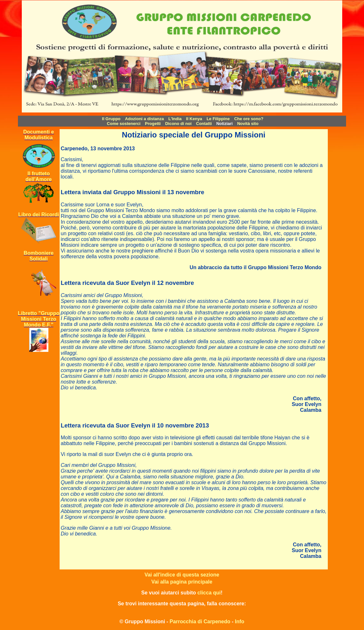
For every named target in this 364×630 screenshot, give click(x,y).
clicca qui (209, 593)
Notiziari (224, 124)
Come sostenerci (124, 124)
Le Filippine (218, 119)
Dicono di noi (178, 124)
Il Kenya (194, 119)
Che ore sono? (249, 119)
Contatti (204, 124)
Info (240, 622)
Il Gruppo (111, 119)
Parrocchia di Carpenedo (200, 622)
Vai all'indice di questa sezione (182, 575)
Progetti (153, 124)
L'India (175, 119)
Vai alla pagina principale (182, 582)
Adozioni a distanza (144, 119)
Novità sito (248, 124)
